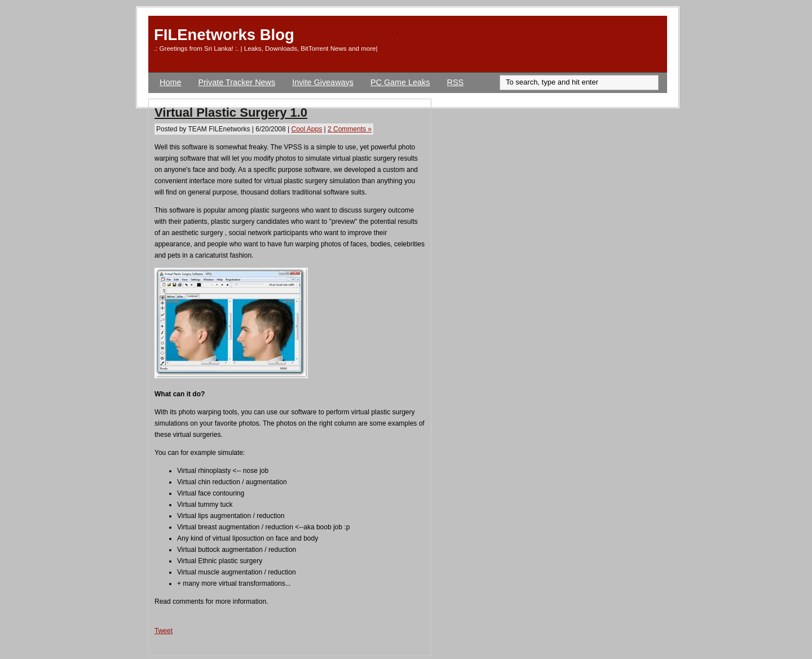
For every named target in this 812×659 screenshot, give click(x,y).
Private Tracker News (237, 82)
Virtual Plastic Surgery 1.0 (231, 112)
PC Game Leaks (400, 82)
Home (170, 82)
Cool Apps (306, 129)
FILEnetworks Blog (224, 35)
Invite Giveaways (323, 82)
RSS (456, 82)
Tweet (164, 631)
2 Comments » (350, 129)
